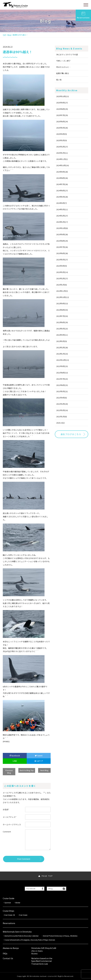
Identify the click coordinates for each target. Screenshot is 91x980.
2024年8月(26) (62, 178)
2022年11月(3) (62, 291)
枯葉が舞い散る (63, 73)
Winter (18, 903)
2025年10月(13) (62, 96)
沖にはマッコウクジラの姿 (67, 55)
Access (34, 954)
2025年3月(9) (62, 140)
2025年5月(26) (62, 128)
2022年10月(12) (62, 297)
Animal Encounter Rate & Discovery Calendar (21, 936)
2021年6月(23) (62, 385)
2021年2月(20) (62, 404)
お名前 (6, 809)
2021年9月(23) (62, 366)
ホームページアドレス (12, 824)
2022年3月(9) (62, 341)
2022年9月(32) (62, 303)
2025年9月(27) (62, 103)
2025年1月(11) (62, 153)
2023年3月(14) (62, 272)
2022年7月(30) (62, 316)
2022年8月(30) (62, 310)
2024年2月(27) (62, 216)
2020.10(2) (60, 423)
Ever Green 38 (10, 915)
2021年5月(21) (62, 391)
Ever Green (23, 915)
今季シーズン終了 (63, 61)
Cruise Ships (8, 911)
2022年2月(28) (62, 347)
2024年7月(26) (62, 184)
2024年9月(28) (62, 172)
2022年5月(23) (62, 329)
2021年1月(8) (62, 417)
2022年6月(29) (62, 322)
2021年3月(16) (62, 410)
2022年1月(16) (62, 354)
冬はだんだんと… (63, 67)
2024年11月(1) (62, 159)
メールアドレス (10, 817)
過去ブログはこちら (71, 434)
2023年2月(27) (62, 278)
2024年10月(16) (62, 165)
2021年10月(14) (62, 360)
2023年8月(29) (62, 241)
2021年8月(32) (62, 373)
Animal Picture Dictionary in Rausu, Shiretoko (60, 936)
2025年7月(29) (62, 115)
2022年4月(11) (62, 335)
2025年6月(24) (62, 121)
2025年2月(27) (62, 147)
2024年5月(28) (62, 197)
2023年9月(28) (62, 234)
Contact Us (8, 958)
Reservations (83, 15)
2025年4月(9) (62, 134)
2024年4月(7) (62, 203)
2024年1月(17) (62, 222)
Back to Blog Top (27, 770)
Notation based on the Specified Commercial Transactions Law (42, 961)
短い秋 (59, 80)
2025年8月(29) (62, 109)
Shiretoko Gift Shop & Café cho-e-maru (44, 950)
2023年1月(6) (62, 285)
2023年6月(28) (62, 253)
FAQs (5, 954)
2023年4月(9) (62, 266)
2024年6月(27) (62, 191)
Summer (8, 903)
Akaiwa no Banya (11, 948)
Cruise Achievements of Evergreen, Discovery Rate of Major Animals (31, 940)
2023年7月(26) (62, 247)
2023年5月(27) (62, 260)
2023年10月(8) (62, 228)
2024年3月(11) (62, 209)
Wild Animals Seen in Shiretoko (17, 932)
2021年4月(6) (62, 398)
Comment (7, 832)
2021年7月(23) (62, 379)
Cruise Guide (9, 898)
